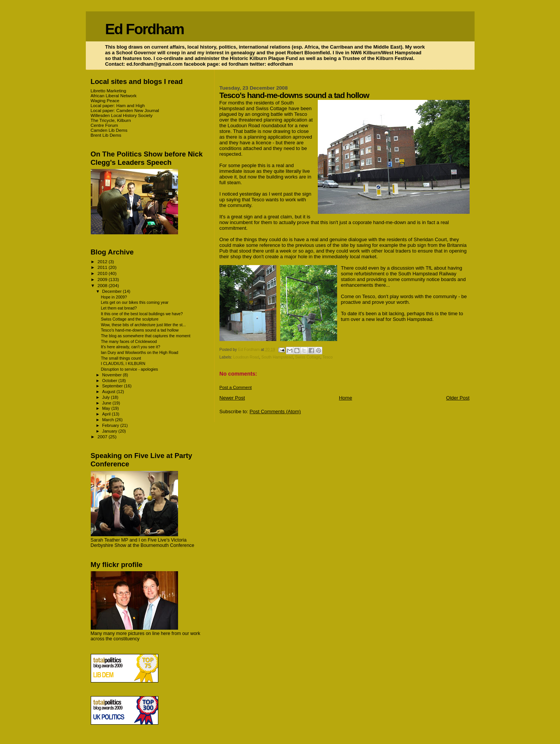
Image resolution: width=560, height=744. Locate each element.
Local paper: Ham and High (118, 105)
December (112, 291)
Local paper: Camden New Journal (125, 110)
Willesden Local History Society (122, 115)
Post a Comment (236, 387)
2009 (103, 279)
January (110, 431)
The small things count (121, 358)
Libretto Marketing (109, 91)
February (111, 425)
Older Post (458, 398)
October (110, 381)
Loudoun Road (246, 357)
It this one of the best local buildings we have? (142, 314)
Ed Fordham (145, 29)
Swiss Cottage (308, 357)
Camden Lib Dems (109, 130)
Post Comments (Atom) (275, 411)
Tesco (327, 357)
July (106, 397)
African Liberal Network (114, 96)
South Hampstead (277, 357)
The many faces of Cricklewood (129, 341)
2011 (103, 267)
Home (346, 398)
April (107, 414)
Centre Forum (104, 125)
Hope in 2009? (114, 297)
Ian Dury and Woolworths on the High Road (140, 352)
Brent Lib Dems (106, 135)
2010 (103, 273)
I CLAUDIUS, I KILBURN (123, 363)
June (107, 403)
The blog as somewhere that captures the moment (146, 336)
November (112, 375)
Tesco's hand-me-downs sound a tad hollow (140, 330)
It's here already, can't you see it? (131, 347)
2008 (103, 285)
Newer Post (232, 398)
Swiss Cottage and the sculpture (130, 319)
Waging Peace (105, 100)
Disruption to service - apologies (130, 369)
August (109, 392)
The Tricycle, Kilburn (111, 120)
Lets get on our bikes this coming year (135, 302)
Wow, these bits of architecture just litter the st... (144, 325)
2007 (103, 437)
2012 (103, 261)
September (113, 386)
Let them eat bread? (119, 308)
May (107, 408)
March (109, 420)
